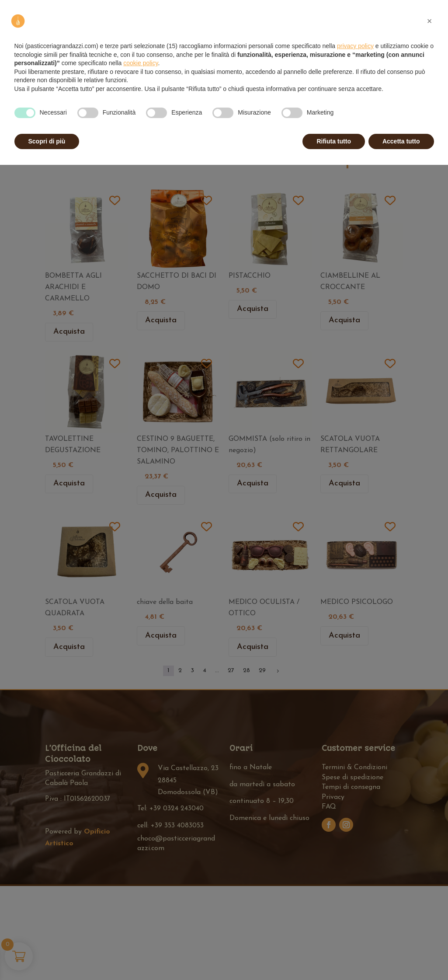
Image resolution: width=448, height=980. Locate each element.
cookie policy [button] (141, 63)
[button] (430, 21)
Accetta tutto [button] (401, 141)
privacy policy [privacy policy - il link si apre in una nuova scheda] (355, 46)
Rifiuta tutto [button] (334, 141)
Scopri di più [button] (47, 141)
